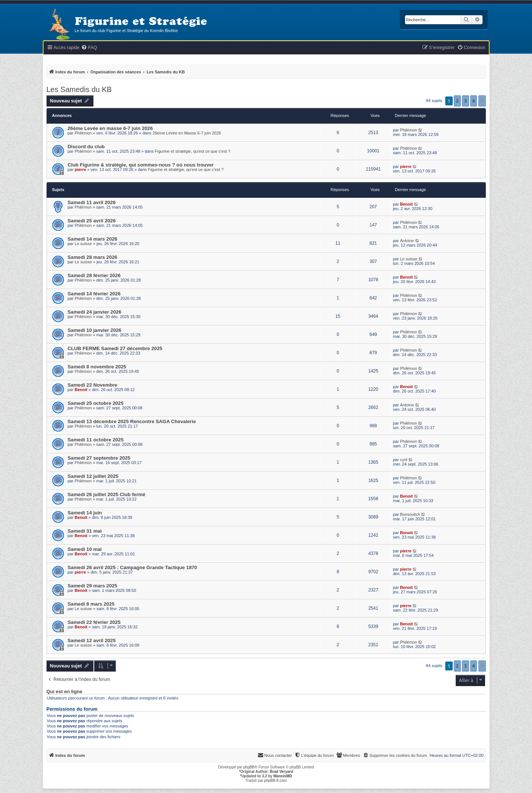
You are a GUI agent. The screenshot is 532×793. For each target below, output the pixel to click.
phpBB (249, 767)
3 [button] (466, 101)
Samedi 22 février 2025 (94, 622)
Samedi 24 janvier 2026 (95, 312)
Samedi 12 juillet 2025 (93, 476)
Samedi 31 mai (85, 531)
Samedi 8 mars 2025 (91, 604)
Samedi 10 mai (85, 549)
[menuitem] (89, 48)
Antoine (407, 241)
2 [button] (457, 101)
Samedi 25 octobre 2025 (96, 403)
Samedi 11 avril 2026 (92, 202)
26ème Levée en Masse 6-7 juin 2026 (187, 133)
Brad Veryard (281, 772)
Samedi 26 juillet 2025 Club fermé (107, 494)
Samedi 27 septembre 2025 (99, 458)
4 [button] (474, 101)
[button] (482, 101)
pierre (80, 169)
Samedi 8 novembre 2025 (97, 367)
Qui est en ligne (65, 692)
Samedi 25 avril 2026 (92, 221)
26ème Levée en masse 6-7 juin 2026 (110, 128)
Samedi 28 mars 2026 (93, 257)
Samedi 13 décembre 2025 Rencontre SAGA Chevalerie (132, 421)
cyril (404, 460)
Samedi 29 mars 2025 (93, 586)
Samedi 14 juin (85, 513)
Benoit (406, 204)
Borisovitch (410, 514)
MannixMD (283, 776)
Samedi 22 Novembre (93, 385)
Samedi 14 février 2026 (94, 294)
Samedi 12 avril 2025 (92, 640)
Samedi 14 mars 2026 (93, 239)
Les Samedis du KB (79, 89)
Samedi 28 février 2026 (94, 275)
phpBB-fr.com (276, 781)
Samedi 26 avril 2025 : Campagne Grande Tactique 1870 (133, 567)
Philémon (83, 133)
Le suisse (83, 244)
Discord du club (86, 147)
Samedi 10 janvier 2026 (95, 330)
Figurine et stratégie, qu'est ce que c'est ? (193, 151)
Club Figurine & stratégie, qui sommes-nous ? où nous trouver (141, 165)
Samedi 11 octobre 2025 (96, 440)
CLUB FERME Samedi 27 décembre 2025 (115, 348)
